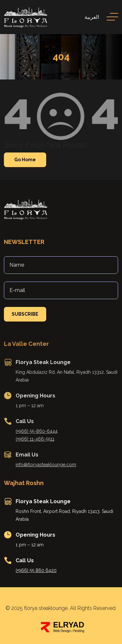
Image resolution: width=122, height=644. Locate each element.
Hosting (79, 631)
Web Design (62, 631)
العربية (92, 17)
